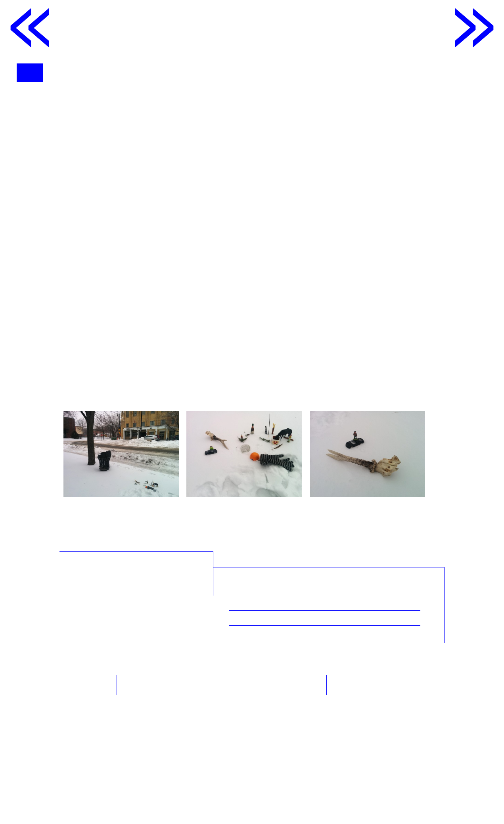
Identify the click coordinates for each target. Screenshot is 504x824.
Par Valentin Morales (294, 689)
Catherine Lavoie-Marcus (257, 122)
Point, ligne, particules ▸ (339, 758)
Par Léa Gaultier (284, 704)
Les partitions (90, 758)
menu (33, 73)
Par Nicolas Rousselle (295, 674)
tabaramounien (301, 797)
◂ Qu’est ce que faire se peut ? (203, 764)
